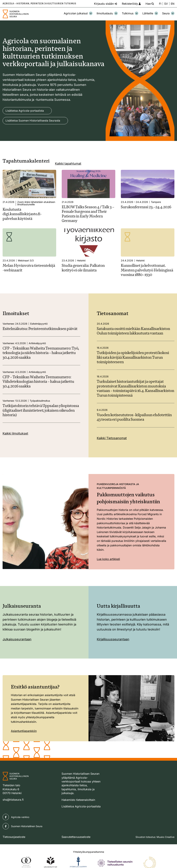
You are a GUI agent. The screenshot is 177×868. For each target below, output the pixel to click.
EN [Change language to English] (173, 4)
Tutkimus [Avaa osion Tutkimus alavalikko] (130, 13)
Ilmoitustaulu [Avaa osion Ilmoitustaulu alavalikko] (107, 13)
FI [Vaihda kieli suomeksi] (160, 4)
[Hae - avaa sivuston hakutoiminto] (149, 4)
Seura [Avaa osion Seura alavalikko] (168, 13)
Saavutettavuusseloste (76, 837)
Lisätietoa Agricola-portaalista (25, 111)
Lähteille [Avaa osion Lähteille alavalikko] (150, 13)
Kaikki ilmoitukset (15, 434)
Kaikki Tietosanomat (112, 438)
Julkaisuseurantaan (17, 639)
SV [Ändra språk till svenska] (166, 4)
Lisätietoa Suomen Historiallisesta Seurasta (33, 121)
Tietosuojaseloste (14, 837)
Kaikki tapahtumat (68, 164)
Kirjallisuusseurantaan (113, 639)
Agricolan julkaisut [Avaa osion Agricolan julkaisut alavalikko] (78, 13)
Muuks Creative (166, 837)
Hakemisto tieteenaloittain (78, 800)
